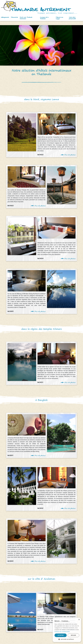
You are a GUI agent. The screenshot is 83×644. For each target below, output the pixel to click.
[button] (5, 18)
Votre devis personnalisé (72, 18)
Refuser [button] (73, 635)
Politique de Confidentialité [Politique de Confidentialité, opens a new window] (62, 632)
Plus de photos (70, 155)
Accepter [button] (61, 635)
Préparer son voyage (59, 18)
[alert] (67, 630)
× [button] (79, 620)
